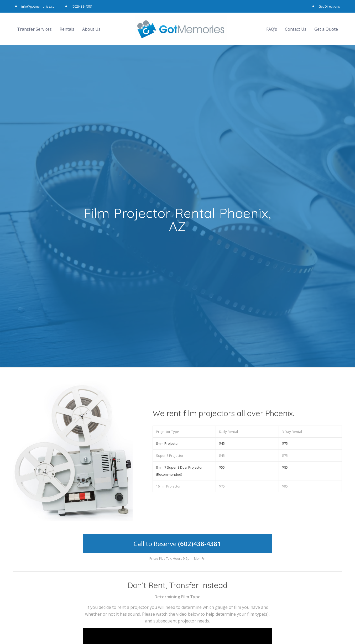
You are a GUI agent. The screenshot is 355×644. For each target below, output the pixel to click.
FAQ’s (272, 27)
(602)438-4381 (84, 5)
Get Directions (327, 5)
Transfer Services (34, 27)
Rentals (67, 27)
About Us (91, 27)
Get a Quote (326, 27)
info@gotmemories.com (41, 5)
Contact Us (296, 27)
